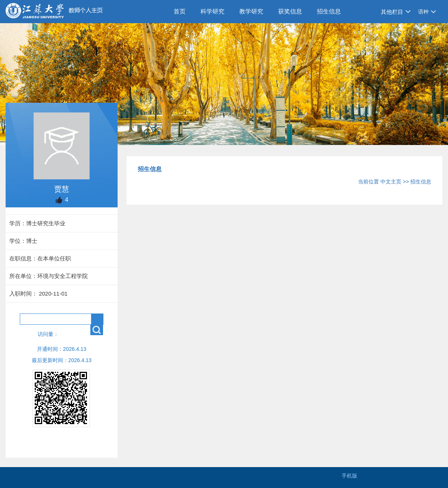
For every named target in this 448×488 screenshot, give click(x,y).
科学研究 (212, 11)
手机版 (349, 476)
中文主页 (391, 182)
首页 (180, 11)
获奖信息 (290, 11)
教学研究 (251, 11)
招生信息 (329, 11)
